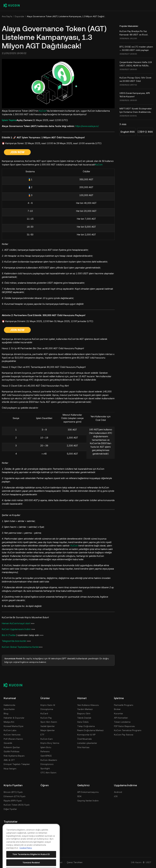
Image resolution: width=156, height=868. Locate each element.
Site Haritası (83, 747)
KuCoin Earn (47, 739)
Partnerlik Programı (124, 705)
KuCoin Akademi (49, 760)
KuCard (44, 713)
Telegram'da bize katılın (14, 641)
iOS (116, 796)
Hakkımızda (9, 705)
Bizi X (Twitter (9, 635)
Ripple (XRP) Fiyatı (13, 801)
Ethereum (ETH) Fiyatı (15, 796)
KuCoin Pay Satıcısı (124, 735)
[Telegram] (13, 829)
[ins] (20, 836)
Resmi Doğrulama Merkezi (90, 730)
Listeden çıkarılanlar (87, 743)
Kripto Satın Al (48, 705)
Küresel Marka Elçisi (13, 726)
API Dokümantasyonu (88, 792)
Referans (45, 751)
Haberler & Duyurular (14, 718)
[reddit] (6, 836)
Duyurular (19, 16)
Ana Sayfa (7, 16)
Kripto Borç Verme (50, 743)
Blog (6, 713)
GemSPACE (46, 756)
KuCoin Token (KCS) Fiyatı (17, 805)
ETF (42, 735)
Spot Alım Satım (49, 722)
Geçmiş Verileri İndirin (88, 801)
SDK (79, 796)
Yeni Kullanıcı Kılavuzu (88, 705)
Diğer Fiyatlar (10, 809)
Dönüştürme (47, 709)
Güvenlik (8, 743)
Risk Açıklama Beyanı (14, 756)
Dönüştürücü (47, 764)
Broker (117, 709)
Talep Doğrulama (86, 726)
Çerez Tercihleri (75, 862)
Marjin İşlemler (48, 730)
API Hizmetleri (121, 718)
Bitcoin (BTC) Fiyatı (13, 792)
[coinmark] (28, 836)
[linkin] (13, 836)
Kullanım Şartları (12, 747)
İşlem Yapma (9, 120)
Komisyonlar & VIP (86, 735)
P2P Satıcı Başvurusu (124, 726)
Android (118, 792)
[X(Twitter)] (6, 829)
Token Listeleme (122, 722)
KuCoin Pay (46, 718)
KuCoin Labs (10, 730)
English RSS (128, 132)
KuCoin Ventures (12, 735)
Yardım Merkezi (85, 709)
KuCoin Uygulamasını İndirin (17, 629)
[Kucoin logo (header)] (12, 5)
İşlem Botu (46, 747)
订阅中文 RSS (145, 132)
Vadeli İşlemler (48, 726)
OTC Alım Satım (48, 773)
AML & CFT (9, 760)
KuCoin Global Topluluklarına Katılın (20, 647)
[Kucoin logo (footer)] (15, 685)
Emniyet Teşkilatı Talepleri (17, 764)
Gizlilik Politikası (11, 751)
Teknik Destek (84, 718)
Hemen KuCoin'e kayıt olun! (16, 623)
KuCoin (43, 111)
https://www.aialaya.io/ (87, 126)
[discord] (28, 829)
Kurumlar (119, 713)
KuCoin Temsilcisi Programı (128, 730)
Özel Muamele (84, 739)
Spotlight (45, 768)
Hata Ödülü (83, 722)
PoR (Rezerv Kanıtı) (13, 739)
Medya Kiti (9, 722)
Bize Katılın (9, 709)
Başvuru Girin (84, 713)
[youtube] (20, 829)
